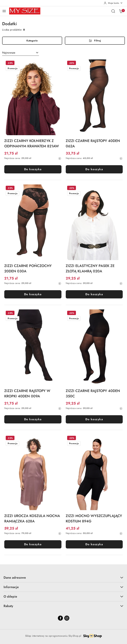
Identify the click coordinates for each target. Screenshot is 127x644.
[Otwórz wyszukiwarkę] (113, 11)
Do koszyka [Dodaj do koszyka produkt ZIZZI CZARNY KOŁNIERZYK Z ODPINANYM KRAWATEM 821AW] (33, 169)
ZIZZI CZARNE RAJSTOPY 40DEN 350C (93, 393)
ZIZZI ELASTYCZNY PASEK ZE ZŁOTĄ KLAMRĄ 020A (90, 268)
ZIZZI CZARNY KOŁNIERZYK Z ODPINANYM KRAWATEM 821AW (32, 143)
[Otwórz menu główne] (4, 11)
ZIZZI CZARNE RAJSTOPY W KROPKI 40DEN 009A (27, 393)
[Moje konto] (113, 3)
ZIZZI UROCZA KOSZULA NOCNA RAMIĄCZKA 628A (32, 518)
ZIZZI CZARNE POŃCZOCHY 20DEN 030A (28, 268)
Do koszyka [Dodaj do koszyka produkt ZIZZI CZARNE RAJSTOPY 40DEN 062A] (94, 169)
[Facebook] (60, 618)
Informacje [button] (63, 587)
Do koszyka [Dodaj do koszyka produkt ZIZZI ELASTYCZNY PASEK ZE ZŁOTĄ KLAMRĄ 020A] (94, 294)
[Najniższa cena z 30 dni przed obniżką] (60, 158)
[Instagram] (67, 618)
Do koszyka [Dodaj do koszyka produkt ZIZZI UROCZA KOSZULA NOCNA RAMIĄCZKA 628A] (33, 544)
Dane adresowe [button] (63, 577)
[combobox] (21, 53)
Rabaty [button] (63, 606)
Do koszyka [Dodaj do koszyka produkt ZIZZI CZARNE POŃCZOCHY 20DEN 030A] (33, 294)
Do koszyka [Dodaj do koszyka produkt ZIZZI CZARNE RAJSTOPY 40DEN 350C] (94, 419)
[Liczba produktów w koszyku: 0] (121, 11)
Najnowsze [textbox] (9, 53)
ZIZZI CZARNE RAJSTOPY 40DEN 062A (93, 143)
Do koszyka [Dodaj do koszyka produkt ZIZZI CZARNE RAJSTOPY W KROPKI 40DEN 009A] (33, 419)
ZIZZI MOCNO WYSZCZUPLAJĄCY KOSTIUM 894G (94, 518)
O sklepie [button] (63, 596)
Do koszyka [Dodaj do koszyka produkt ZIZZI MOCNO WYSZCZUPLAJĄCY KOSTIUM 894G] (94, 544)
